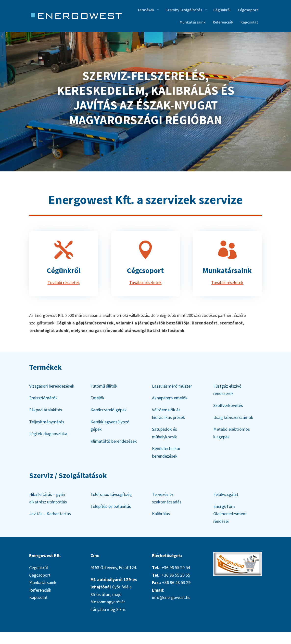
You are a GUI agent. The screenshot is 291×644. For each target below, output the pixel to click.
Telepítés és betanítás (111, 506)
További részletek (64, 282)
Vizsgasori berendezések (52, 386)
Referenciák (40, 590)
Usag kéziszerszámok (233, 417)
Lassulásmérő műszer (172, 386)
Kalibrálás (161, 514)
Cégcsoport (145, 270)
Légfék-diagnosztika (48, 434)
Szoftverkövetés (228, 405)
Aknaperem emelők (170, 398)
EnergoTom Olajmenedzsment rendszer (230, 514)
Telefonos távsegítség (111, 494)
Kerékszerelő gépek (109, 410)
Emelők (97, 398)
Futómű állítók (104, 386)
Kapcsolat (38, 597)
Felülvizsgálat (226, 494)
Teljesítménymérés (47, 422)
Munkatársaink (227, 270)
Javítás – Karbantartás (50, 514)
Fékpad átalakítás (46, 410)
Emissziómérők (43, 398)
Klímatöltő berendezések (114, 441)
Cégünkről (64, 270)
